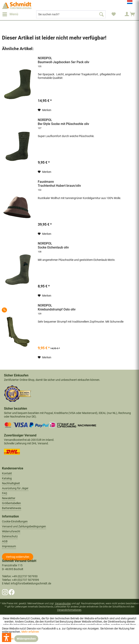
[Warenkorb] (133, 14)
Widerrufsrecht (11, 531)
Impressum (9, 546)
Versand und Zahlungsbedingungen (24, 526)
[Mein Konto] (123, 14)
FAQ (5, 493)
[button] (7, 637)
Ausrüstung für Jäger (15, 488)
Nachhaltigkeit (11, 483)
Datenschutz (10, 536)
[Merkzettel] (114, 14)
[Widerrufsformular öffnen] (18, 557)
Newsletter (9, 498)
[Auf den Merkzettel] (45, 110)
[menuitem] (10, 14)
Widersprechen (26, 639)
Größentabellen (11, 503)
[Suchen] (101, 14)
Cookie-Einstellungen (15, 521)
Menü (10, 14)
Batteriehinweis (12, 508)
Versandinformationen (69, 610)
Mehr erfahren (30, 632)
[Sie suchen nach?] (71, 14)
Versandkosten (63, 603)
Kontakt (7, 473)
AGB (5, 541)
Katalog (7, 478)
